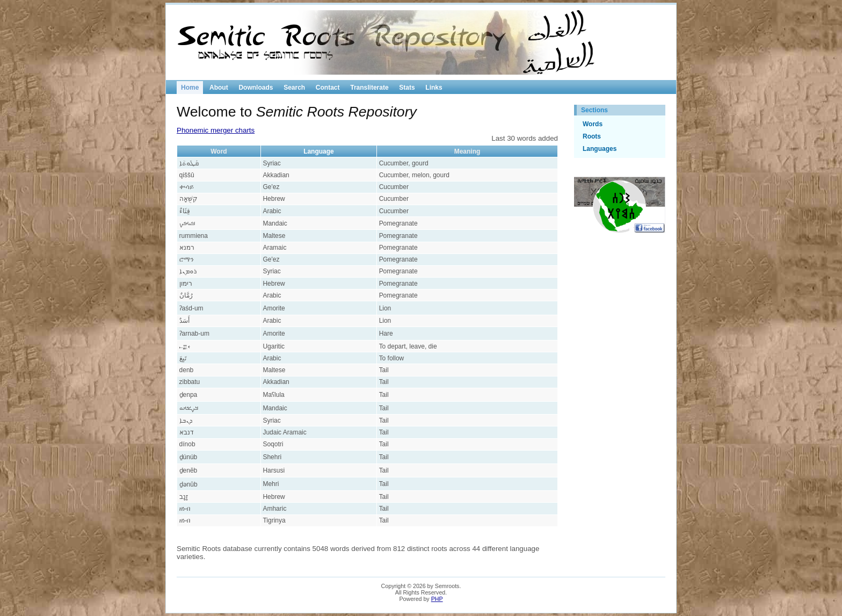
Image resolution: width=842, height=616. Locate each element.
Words (593, 124)
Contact (328, 88)
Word (219, 151)
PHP (437, 599)
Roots (592, 136)
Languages (600, 149)
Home (190, 88)
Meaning (467, 151)
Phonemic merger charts (216, 130)
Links (434, 88)
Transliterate (369, 88)
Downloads (256, 88)
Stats (407, 88)
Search (294, 88)
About (219, 88)
